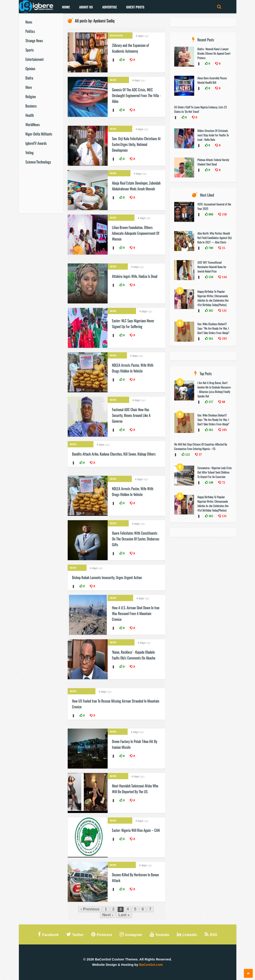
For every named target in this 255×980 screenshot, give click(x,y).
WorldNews (33, 125)
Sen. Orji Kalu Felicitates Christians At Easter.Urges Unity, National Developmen (136, 144)
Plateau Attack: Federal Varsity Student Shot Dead (213, 162)
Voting (30, 153)
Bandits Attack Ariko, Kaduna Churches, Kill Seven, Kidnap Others (114, 454)
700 (211, 248)
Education (116, 36)
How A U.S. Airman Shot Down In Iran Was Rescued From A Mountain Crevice (136, 613)
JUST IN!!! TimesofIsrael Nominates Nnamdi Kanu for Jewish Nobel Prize (212, 267)
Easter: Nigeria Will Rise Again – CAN (136, 830)
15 (223, 248)
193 (224, 339)
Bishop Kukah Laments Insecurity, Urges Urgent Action (107, 578)
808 (211, 214)
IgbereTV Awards (36, 143)
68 (223, 402)
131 (224, 311)
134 (224, 277)
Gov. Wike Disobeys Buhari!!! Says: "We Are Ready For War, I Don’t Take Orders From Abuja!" (213, 328)
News (29, 22)
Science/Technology (38, 162)
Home (66, 7)
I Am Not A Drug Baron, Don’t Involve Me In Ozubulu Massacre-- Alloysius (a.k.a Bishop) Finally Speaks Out (214, 389)
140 (211, 482)
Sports (30, 50)
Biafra (29, 78)
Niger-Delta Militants (39, 134)
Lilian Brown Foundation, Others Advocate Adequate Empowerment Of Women (136, 233)
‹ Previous (90, 909)
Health (30, 115)
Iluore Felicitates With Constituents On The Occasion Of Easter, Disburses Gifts (136, 539)
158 (224, 214)
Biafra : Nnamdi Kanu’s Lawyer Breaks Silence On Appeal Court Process (214, 53)
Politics (30, 31)
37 (200, 454)
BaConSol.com (151, 965)
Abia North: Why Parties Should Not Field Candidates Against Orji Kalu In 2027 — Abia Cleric (215, 238)
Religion (31, 97)
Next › (108, 915)
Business (31, 106)
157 (211, 402)
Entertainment (35, 59)
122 (187, 454)
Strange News (34, 41)
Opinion (30, 69)
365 (211, 311)
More (29, 87)
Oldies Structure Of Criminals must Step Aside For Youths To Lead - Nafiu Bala (213, 135)
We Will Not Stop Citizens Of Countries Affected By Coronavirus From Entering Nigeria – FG (201, 446)
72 (223, 482)
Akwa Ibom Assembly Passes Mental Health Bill (212, 80)
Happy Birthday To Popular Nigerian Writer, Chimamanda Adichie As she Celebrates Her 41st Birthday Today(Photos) (213, 298)
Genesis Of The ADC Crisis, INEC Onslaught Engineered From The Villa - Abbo (136, 96)
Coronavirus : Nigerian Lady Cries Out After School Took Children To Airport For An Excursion (215, 472)
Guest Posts (135, 7)
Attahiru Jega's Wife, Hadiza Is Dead (135, 276)
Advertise (109, 7)
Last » (124, 915)
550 (211, 277)
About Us (86, 7)
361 (211, 339)
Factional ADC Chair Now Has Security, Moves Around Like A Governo (131, 415)
